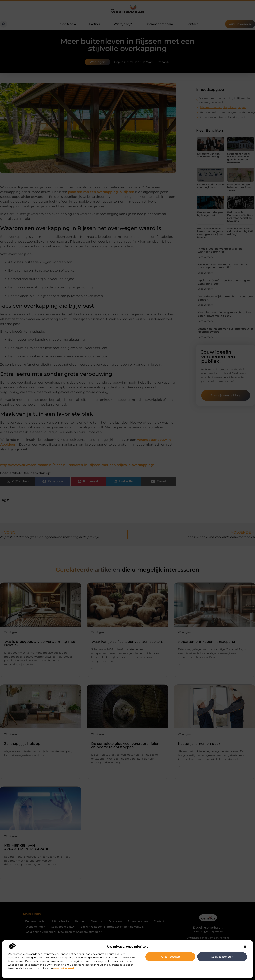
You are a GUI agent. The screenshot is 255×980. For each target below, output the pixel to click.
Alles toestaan (170, 957)
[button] (245, 947)
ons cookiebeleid (64, 968)
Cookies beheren (222, 957)
